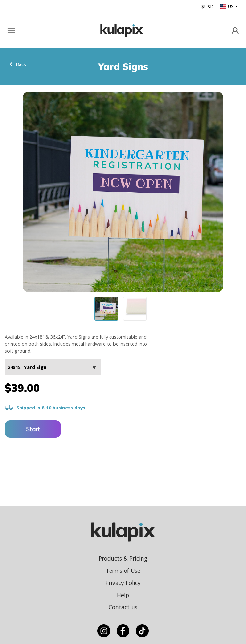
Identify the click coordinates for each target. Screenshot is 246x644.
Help (123, 595)
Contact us (123, 607)
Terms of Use (123, 571)
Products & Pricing (123, 558)
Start (33, 429)
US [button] (227, 6)
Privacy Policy (123, 583)
